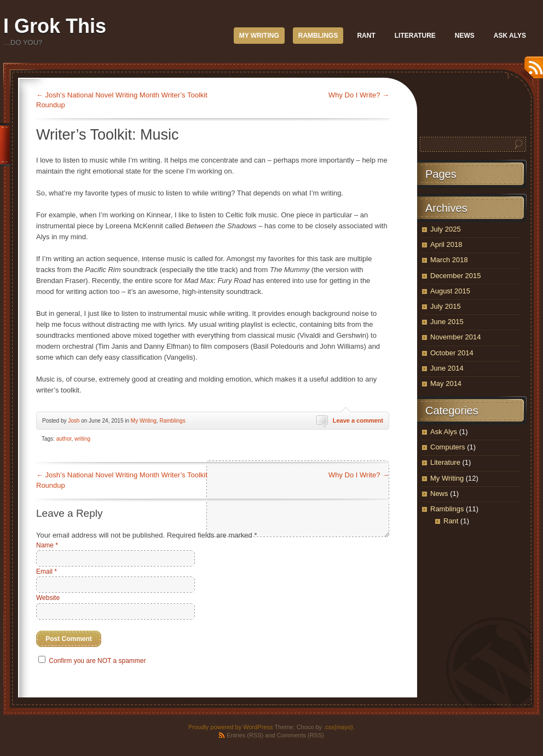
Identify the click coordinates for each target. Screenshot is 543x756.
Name (47, 545)
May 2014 (446, 383)
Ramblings (318, 36)
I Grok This (55, 26)
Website (48, 598)
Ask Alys (510, 36)
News (465, 36)
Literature (415, 36)
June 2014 (447, 368)
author (64, 439)
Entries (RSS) (245, 735)
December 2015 (456, 276)
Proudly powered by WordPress (230, 727)
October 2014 (452, 353)
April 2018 (446, 244)
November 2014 (456, 337)
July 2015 (446, 306)
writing (82, 439)
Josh (74, 421)
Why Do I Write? (359, 95)
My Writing (259, 36)
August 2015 (450, 291)
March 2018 (449, 260)
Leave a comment (358, 420)
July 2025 (446, 229)
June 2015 (447, 322)
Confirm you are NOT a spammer (92, 661)
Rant (366, 36)
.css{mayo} (338, 727)
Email (47, 572)
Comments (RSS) (301, 735)
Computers (448, 447)
